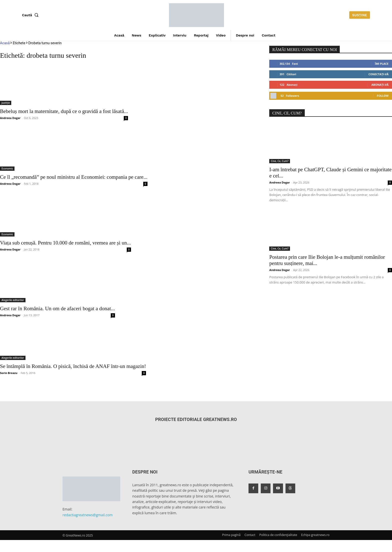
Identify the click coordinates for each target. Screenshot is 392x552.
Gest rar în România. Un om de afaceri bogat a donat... (57, 308)
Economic (7, 168)
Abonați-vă (380, 85)
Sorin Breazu (9, 373)
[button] (31, 15)
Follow (383, 96)
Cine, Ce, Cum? (280, 161)
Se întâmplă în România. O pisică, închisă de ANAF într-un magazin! (73, 366)
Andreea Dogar (10, 118)
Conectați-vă (378, 74)
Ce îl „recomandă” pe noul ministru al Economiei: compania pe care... (74, 177)
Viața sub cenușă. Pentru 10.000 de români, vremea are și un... (65, 243)
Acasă (5, 43)
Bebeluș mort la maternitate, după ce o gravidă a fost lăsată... (64, 111)
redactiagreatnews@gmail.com (88, 515)
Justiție (6, 103)
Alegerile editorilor (13, 300)
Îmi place (382, 64)
